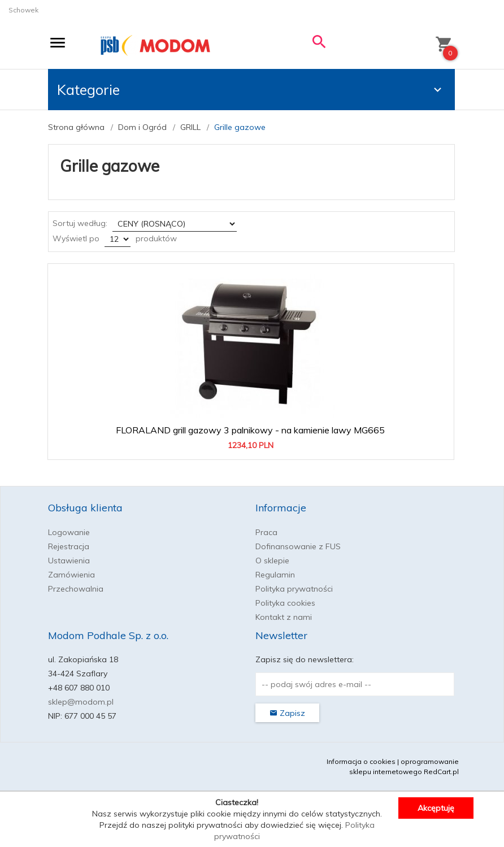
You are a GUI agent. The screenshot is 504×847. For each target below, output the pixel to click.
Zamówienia (71, 575)
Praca (266, 532)
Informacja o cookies (361, 761)
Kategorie (251, 90)
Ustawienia (69, 561)
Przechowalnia (76, 589)
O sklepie (272, 561)
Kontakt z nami (284, 617)
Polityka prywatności (294, 589)
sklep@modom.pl (81, 702)
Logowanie (69, 532)
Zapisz (287, 713)
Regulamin (275, 575)
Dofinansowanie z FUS (298, 546)
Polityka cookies (285, 603)
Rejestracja (69, 546)
